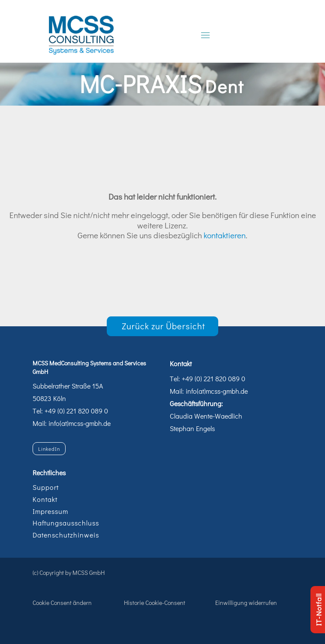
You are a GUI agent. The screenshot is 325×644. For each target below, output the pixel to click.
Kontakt (45, 499)
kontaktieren (225, 235)
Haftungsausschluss (66, 523)
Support (46, 487)
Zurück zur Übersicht (164, 326)
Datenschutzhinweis (66, 535)
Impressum (50, 511)
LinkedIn (49, 449)
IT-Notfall (318, 610)
